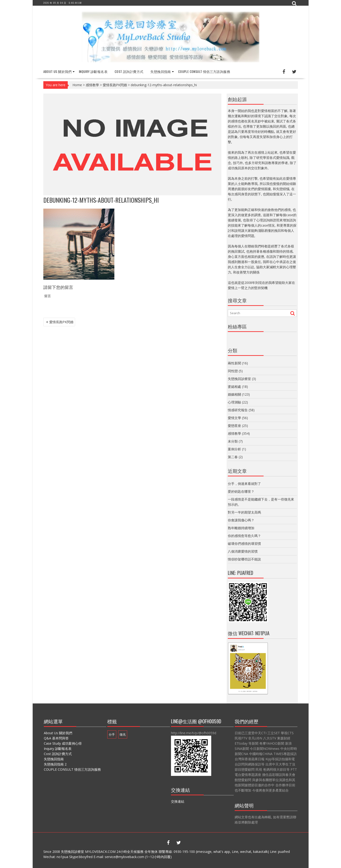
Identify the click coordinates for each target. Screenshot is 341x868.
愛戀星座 (234, 426)
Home (77, 85)
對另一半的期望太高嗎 (244, 512)
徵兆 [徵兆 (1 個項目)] (123, 734)
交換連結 (178, 801)
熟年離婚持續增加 (241, 528)
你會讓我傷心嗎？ (241, 520)
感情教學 (92, 85)
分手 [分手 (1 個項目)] (112, 734)
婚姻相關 (234, 394)
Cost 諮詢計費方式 (129, 71)
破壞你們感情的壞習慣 (244, 544)
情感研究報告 (238, 410)
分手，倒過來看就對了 (244, 484)
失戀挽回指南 (161, 71)
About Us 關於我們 (58, 71)
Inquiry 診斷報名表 (93, 71)
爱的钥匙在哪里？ (241, 491)
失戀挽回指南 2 (55, 764)
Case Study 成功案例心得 (63, 743)
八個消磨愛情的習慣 (243, 551)
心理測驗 (234, 402)
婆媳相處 (234, 387)
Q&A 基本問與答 (56, 738)
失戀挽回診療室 (239, 379)
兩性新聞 (234, 363)
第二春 (233, 457)
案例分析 (234, 449)
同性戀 (233, 371)
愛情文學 (234, 418)
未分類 (233, 441)
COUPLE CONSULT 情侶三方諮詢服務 (204, 71)
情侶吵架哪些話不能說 (244, 559)
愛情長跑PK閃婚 (115, 85)
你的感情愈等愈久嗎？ (244, 536)
